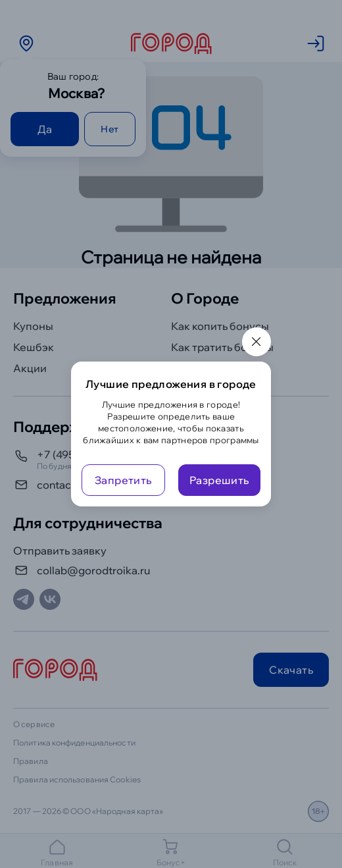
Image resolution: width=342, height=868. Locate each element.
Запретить (123, 480)
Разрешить (219, 480)
